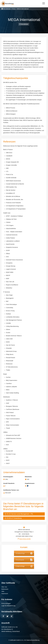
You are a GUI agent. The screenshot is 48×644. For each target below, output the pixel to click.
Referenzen (5, 589)
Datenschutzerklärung (33, 640)
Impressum (5, 594)
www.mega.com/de (25, 539)
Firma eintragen (6, 603)
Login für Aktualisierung (8, 606)
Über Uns (4, 587)
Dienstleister (7, 9)
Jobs (3, 591)
